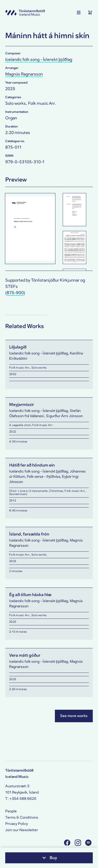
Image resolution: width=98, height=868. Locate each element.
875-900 (15, 293)
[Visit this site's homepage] (25, 13)
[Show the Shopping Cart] (90, 13)
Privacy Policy (17, 824)
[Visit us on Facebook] (68, 843)
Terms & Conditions (22, 817)
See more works (74, 716)
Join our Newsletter (22, 830)
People (11, 811)
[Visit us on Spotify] (89, 843)
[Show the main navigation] (79, 13)
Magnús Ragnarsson (24, 74)
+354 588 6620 (23, 799)
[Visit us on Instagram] (79, 843)
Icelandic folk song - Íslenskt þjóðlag (39, 59)
